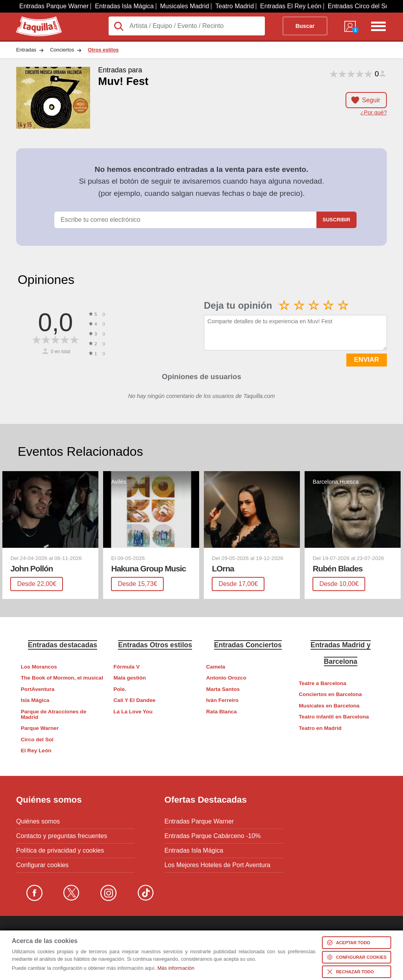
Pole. (120, 689)
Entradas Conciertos (248, 645)
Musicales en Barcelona (329, 706)
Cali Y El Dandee (134, 700)
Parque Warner (40, 728)
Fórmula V (126, 667)
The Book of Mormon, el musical (62, 678)
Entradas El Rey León (291, 6)
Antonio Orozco (226, 678)
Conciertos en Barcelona (330, 694)
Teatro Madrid (235, 6)
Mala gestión (129, 678)
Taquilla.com (34, 20)
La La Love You (133, 712)
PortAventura (38, 689)
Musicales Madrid (185, 6)
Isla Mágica (35, 700)
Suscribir (336, 220)
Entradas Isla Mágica (124, 6)
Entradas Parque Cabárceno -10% (213, 836)
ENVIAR (367, 360)
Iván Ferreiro (222, 700)
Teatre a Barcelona (323, 683)
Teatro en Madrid (320, 728)
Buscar (305, 26)
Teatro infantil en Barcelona (334, 717)
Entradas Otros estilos (155, 645)
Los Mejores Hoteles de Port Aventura (217, 865)
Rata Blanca (222, 712)
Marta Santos (223, 689)
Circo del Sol (37, 740)
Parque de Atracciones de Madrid (54, 714)
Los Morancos (39, 667)
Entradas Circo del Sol (359, 6)
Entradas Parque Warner (54, 6)
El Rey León (36, 751)
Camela (216, 667)
